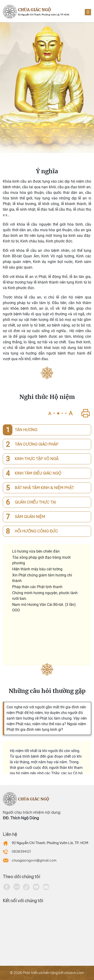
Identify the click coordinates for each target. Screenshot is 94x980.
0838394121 (21, 852)
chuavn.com (74, 973)
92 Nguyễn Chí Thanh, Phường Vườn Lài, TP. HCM (50, 843)
